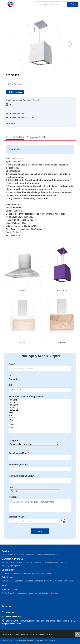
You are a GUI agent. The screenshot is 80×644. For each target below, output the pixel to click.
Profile (4, 593)
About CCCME (9, 590)
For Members (7, 555)
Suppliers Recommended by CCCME (17, 562)
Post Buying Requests (11, 566)
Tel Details (9, 612)
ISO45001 (40, 405)
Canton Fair (69, 581)
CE (40, 415)
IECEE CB (40, 410)
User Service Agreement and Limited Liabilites (34, 634)
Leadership (23, 593)
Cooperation (8, 570)
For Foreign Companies (24, 555)
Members (39, 562)
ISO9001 (40, 400)
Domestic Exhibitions (53, 581)
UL (40, 422)
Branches (12, 593)
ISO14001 (40, 403)
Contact (54, 593)
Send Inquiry (15, 92)
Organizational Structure (39, 593)
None (40, 427)
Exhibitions (7, 577)
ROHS (40, 417)
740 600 (22, 343)
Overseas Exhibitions (34, 581)
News (4, 585)
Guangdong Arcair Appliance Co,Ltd (22, 100)
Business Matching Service (55, 562)
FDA (40, 412)
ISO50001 (40, 408)
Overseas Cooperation (42, 573)
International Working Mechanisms (16, 573)
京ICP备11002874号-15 (46, 640)
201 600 (22, 291)
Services (6, 551)
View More (12, 124)
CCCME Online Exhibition (12, 581)
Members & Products (12, 559)
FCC (40, 420)
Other (40, 425)
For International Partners (47, 555)
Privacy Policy (7, 634)
